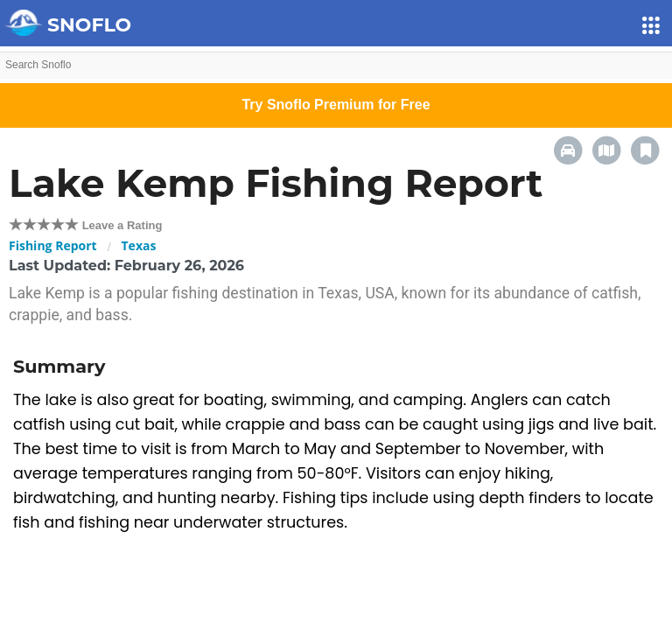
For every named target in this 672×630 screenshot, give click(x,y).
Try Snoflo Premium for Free (336, 105)
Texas (139, 245)
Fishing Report (53, 245)
